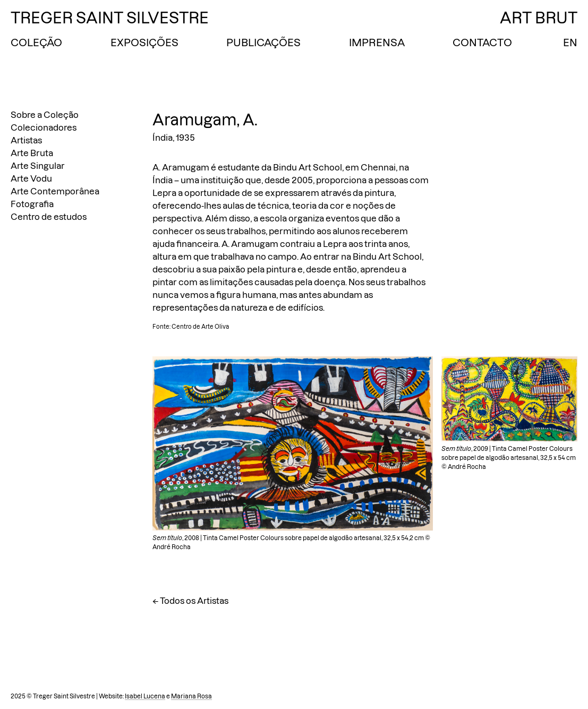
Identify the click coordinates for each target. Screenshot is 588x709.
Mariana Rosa (191, 696)
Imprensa (377, 42)
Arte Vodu (31, 178)
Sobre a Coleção (45, 115)
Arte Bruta (32, 153)
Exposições (144, 42)
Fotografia (32, 204)
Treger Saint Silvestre (110, 18)
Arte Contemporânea (55, 191)
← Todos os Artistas (190, 601)
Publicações (263, 42)
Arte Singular (38, 166)
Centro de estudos (49, 217)
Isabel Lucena (145, 696)
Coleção (36, 42)
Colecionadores (44, 127)
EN (570, 42)
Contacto (482, 42)
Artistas (26, 140)
